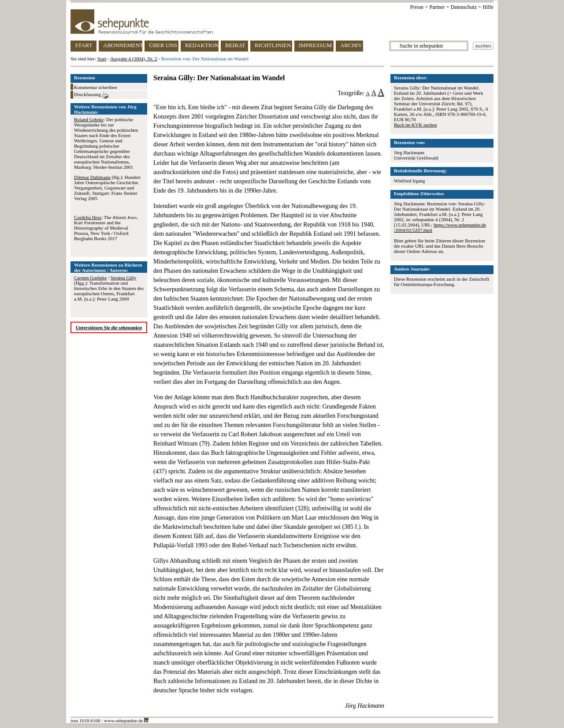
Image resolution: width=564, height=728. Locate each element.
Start (102, 59)
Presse (417, 7)
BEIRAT (235, 45)
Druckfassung (91, 95)
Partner (437, 7)
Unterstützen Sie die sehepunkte (109, 327)
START (83, 45)
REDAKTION (202, 45)
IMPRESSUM (315, 45)
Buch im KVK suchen (415, 125)
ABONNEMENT (123, 45)
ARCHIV (351, 45)
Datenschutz (464, 7)
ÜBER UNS (163, 45)
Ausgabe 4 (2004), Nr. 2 (134, 59)
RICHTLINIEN (273, 45)
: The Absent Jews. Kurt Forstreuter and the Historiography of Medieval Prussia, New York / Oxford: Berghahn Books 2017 (106, 228)
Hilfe (488, 7)
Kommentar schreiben (95, 87)
